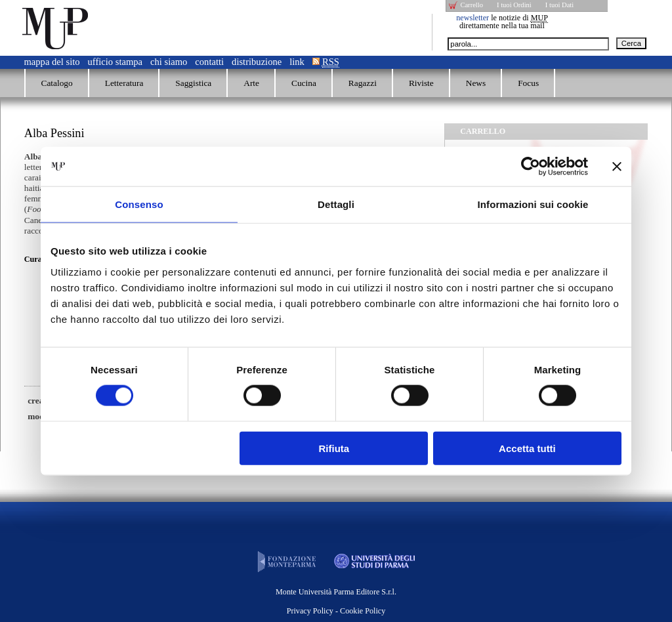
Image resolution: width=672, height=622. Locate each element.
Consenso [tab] (139, 204)
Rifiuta (334, 448)
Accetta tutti (527, 448)
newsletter (472, 18)
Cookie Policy (363, 611)
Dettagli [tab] (336, 204)
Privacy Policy (310, 611)
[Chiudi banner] (617, 167)
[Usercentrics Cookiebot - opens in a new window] (531, 167)
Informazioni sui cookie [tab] (533, 204)
